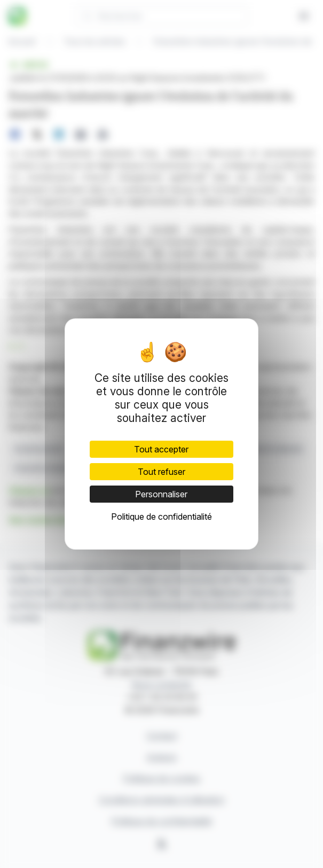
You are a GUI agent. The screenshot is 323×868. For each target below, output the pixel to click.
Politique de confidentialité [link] (161, 517)
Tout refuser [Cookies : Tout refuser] (161, 472)
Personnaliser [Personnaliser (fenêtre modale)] (161, 494)
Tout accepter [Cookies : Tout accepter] (161, 449)
